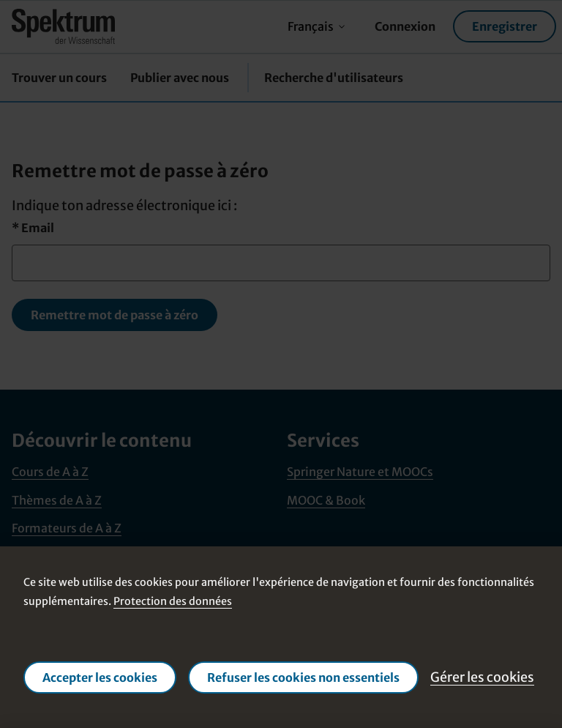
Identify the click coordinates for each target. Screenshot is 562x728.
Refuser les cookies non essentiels (303, 677)
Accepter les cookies (100, 677)
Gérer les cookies (482, 677)
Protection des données (173, 601)
